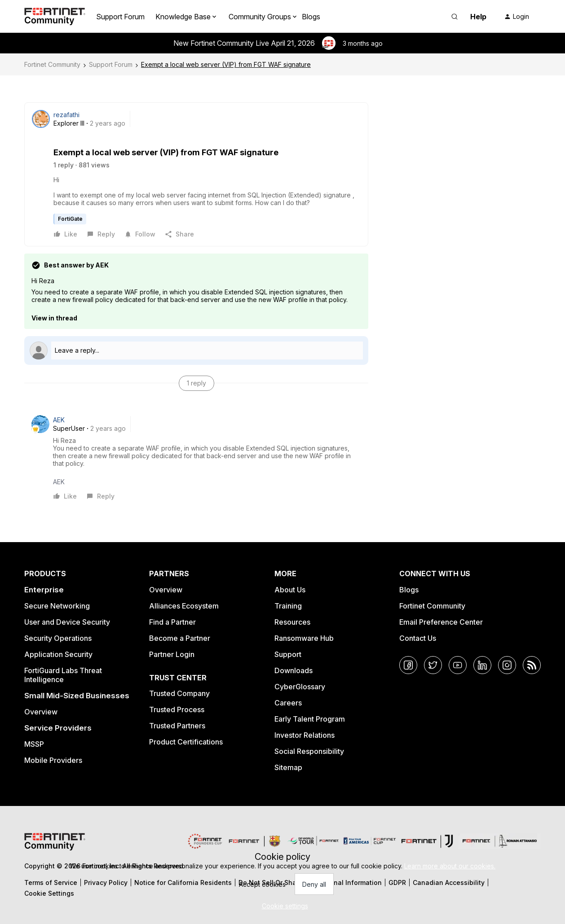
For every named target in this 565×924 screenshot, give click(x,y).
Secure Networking (57, 606)
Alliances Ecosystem (184, 606)
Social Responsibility (309, 751)
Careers (288, 703)
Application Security (58, 654)
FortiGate (70, 219)
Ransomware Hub (304, 638)
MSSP (34, 744)
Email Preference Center (441, 622)
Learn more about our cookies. (450, 866)
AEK (59, 420)
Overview (41, 712)
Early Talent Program (310, 719)
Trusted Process (177, 709)
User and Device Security (67, 622)
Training (288, 606)
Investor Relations (305, 735)
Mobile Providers (53, 760)
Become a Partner (180, 638)
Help (478, 17)
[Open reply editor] (196, 350)
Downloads (294, 670)
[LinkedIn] (482, 665)
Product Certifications (186, 742)
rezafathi (66, 115)
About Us (290, 590)
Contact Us (418, 638)
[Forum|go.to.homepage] (55, 17)
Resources (292, 622)
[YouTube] (458, 665)
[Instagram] (507, 665)
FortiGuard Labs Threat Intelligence (63, 675)
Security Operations (58, 638)
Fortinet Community (52, 64)
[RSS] (532, 665)
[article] (196, 458)
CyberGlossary (300, 687)
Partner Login (172, 654)
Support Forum (120, 17)
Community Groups (260, 17)
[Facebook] (408, 665)
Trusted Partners (177, 726)
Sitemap (288, 767)
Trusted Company (179, 693)
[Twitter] (433, 665)
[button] (516, 17)
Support (288, 654)
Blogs (311, 17)
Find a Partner (172, 622)
